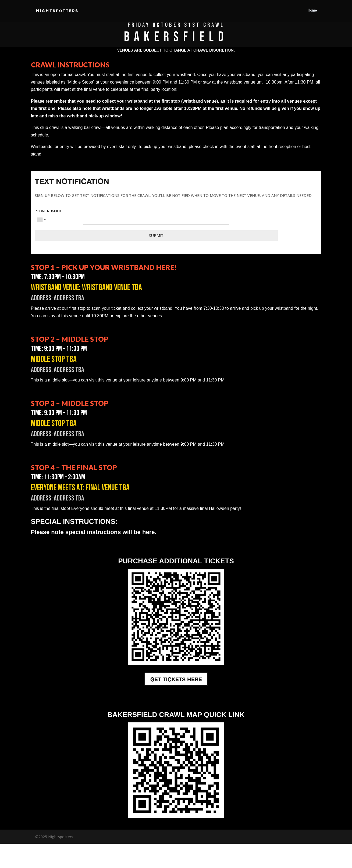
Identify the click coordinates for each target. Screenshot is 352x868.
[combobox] (41, 220)
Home (312, 11)
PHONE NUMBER (48, 211)
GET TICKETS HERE (176, 679)
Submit (156, 235)
